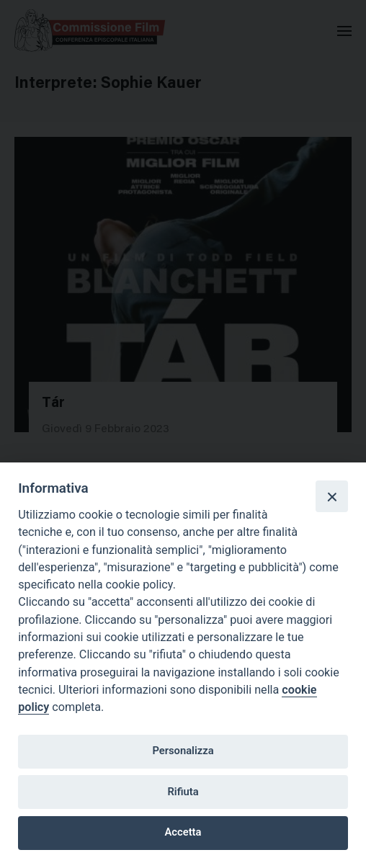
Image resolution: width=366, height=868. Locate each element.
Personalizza (183, 751)
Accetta (183, 832)
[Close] (331, 496)
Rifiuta (183, 792)
